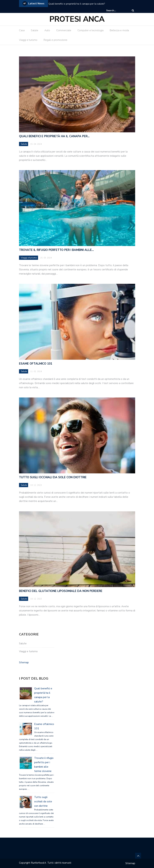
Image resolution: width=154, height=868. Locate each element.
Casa (22, 30)
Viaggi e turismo (28, 40)
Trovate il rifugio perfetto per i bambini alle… (56, 250)
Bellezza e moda (119, 30)
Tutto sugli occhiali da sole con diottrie (53, 477)
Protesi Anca (77, 19)
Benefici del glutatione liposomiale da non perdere (61, 591)
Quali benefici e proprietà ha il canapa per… (54, 136)
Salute (35, 30)
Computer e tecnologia (90, 30)
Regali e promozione (55, 40)
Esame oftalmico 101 (36, 364)
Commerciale (64, 30)
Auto (47, 30)
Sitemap (24, 662)
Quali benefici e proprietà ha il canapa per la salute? (77, 4)
